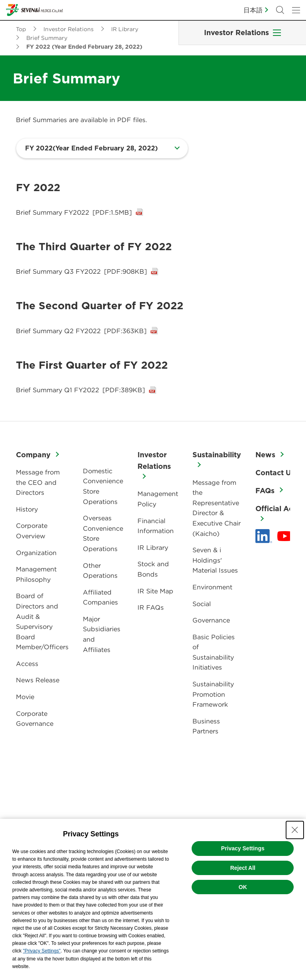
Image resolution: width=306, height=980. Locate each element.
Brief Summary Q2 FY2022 (81, 331)
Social (202, 604)
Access (27, 664)
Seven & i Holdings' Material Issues (215, 560)
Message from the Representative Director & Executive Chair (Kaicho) (217, 508)
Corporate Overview (32, 531)
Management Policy (158, 499)
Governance (211, 620)
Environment (212, 587)
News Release (38, 680)
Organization (36, 553)
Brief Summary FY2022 (74, 212)
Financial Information (156, 526)
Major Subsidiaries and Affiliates (102, 634)
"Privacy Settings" (42, 951)
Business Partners (206, 726)
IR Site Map (155, 591)
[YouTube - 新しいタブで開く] (285, 536)
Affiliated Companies (100, 597)
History (27, 509)
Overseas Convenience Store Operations (103, 533)
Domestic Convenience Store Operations (103, 486)
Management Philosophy (36, 574)
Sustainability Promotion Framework (213, 694)
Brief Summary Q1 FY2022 (80, 390)
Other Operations (100, 571)
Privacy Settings (243, 848)
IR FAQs (151, 607)
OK (243, 887)
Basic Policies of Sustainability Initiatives (214, 652)
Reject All (243, 868)
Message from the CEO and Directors (38, 482)
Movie (25, 697)
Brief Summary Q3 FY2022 (81, 271)
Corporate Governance (35, 719)
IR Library (153, 547)
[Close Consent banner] (295, 830)
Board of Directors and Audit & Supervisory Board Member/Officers (42, 621)
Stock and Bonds (153, 569)
